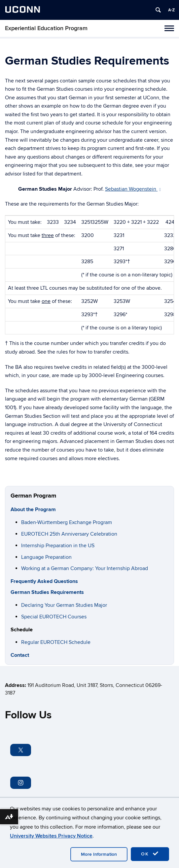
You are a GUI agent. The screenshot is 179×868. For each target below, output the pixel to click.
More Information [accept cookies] (99, 854)
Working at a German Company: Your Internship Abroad (85, 568)
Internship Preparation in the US (58, 546)
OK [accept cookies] (150, 854)
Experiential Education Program (46, 28)
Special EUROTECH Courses (54, 617)
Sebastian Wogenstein (133, 189)
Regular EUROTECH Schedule (56, 642)
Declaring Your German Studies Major (64, 605)
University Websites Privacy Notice (51, 836)
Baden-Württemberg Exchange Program (67, 522)
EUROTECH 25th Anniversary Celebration (69, 534)
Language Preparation (46, 557)
